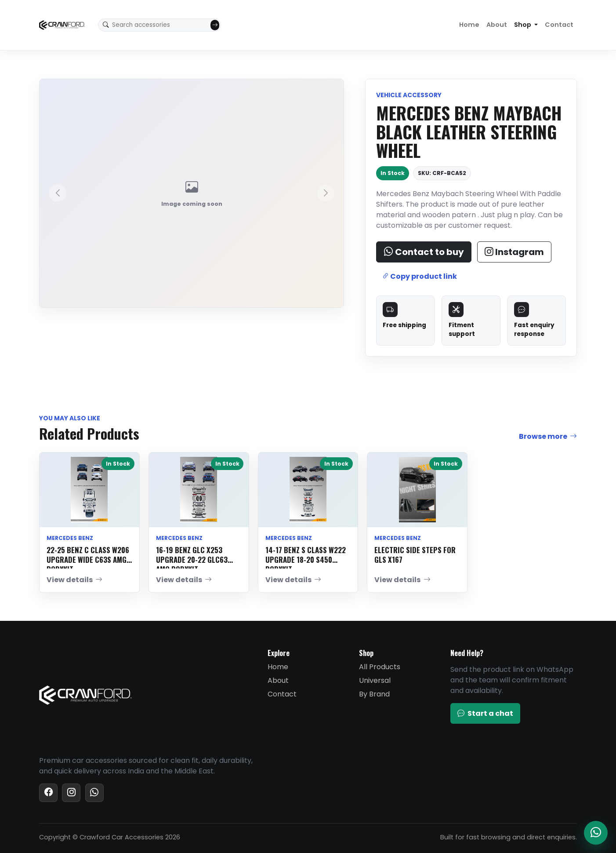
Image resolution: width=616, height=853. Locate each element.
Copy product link (419, 276)
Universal (375, 680)
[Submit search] (215, 25)
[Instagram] (71, 793)
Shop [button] (523, 25)
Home (469, 25)
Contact (559, 25)
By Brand (374, 694)
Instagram (514, 252)
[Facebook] (48, 793)
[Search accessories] (160, 25)
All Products (380, 667)
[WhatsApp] (94, 793)
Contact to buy (424, 252)
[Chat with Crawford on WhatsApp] (596, 833)
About (497, 25)
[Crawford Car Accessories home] (62, 25)
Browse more (548, 437)
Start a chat (485, 714)
